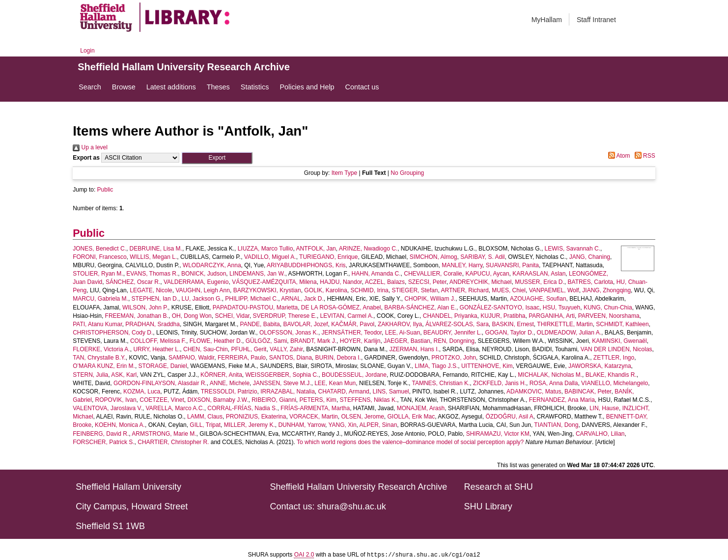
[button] (217, 158)
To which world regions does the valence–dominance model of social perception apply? (410, 442)
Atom (618, 156)
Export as (86, 158)
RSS (644, 156)
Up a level (90, 147)
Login (87, 51)
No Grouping (407, 173)
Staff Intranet (596, 20)
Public (105, 190)
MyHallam (547, 20)
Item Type (344, 173)
